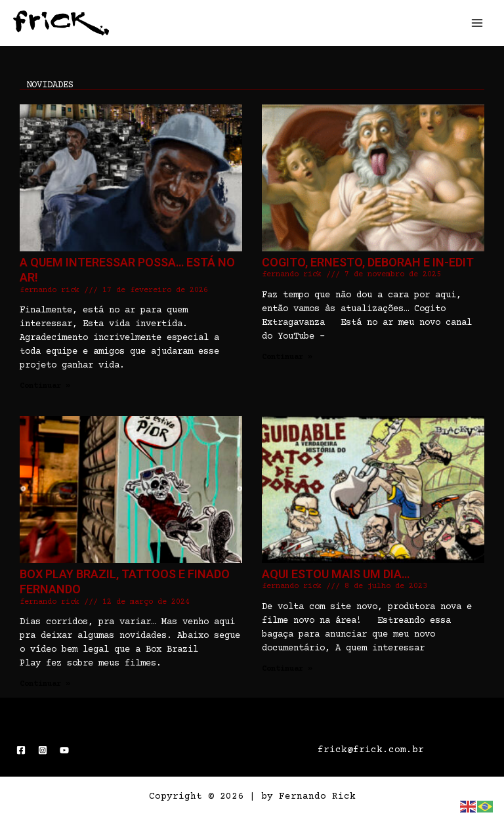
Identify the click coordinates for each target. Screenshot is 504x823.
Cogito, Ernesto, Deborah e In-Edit (368, 262)
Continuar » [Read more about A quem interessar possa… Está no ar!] (45, 386)
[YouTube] (64, 750)
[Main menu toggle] (477, 23)
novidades (50, 85)
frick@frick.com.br (371, 750)
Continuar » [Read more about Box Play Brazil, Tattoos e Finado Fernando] (45, 684)
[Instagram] (43, 750)
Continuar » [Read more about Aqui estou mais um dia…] (287, 669)
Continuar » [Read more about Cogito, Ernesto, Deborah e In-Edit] (287, 357)
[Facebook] (21, 750)
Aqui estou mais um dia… (336, 574)
